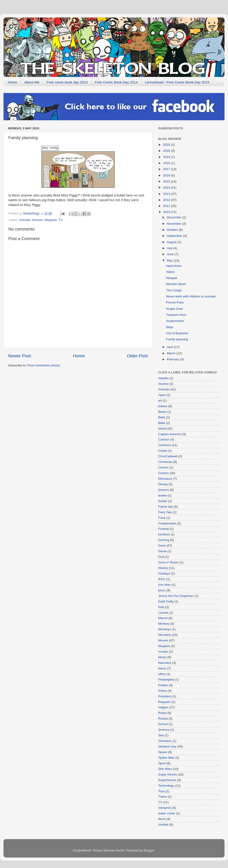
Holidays (164, 573)
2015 (167, 181)
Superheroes (167, 780)
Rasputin (164, 702)
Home (13, 82)
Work (162, 819)
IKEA (162, 579)
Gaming (164, 540)
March (172, 353)
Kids (161, 607)
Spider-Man (166, 758)
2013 (167, 194)
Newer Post (20, 356)
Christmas (165, 462)
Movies (163, 640)
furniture (164, 534)
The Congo (174, 290)
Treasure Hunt (176, 315)
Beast (162, 412)
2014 (167, 188)
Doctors (38, 220)
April (170, 347)
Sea (161, 735)
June (171, 254)
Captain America (170, 434)
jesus (162, 590)
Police (163, 691)
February (174, 359)
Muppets (51, 220)
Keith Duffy (166, 601)
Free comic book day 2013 (67, 82)
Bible (162, 423)
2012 (167, 200)
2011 (167, 206)
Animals (25, 220)
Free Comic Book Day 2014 (116, 82)
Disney (163, 484)
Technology (166, 786)
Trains (163, 797)
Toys (161, 791)
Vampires (165, 808)
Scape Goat (174, 309)
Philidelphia (166, 680)
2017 (167, 169)
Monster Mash (176, 284)
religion (163, 707)
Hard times (174, 266)
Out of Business (177, 333)
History (163, 568)
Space (163, 752)
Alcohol (163, 384)
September (175, 236)
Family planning (177, 339)
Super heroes (168, 774)
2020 (167, 151)
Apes (162, 395)
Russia (163, 718)
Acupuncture (175, 321)
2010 (167, 212)
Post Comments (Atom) (44, 365)
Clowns (163, 467)
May (170, 260)
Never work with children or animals (191, 296)
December (174, 217)
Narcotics (165, 663)
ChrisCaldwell (168, 456)
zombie (163, 825)
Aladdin (163, 378)
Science (164, 730)
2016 (167, 175)
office (162, 674)
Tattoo (170, 272)
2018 (167, 163)
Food (162, 518)
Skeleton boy (167, 746)
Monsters (165, 635)
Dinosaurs (165, 479)
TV (60, 220)
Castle (163, 451)
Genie (162, 551)
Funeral (164, 529)
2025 (167, 145)
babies (163, 406)
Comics (163, 473)
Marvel (163, 618)
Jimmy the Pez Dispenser (176, 596)
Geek (162, 546)
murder (163, 652)
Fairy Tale (165, 512)
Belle (162, 417)
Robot (162, 713)
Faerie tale (166, 507)
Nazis (162, 668)
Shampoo (165, 741)
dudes (163, 495)
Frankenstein (167, 523)
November (174, 224)
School (163, 724)
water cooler (167, 813)
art (160, 401)
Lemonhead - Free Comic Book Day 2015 (177, 82)
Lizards (163, 613)
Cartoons (165, 445)
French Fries (175, 302)
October (173, 230)
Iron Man (164, 585)
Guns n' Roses (168, 562)
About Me (32, 82)
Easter (163, 501)
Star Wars (165, 769)
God (161, 557)
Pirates (163, 685)
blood (162, 429)
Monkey (164, 624)
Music (162, 657)
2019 (167, 157)
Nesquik (172, 278)
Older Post (137, 356)
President (165, 696)
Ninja (170, 327)
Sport (162, 763)
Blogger (149, 850)
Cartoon (164, 439)
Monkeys (164, 629)
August (172, 242)
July (170, 248)
